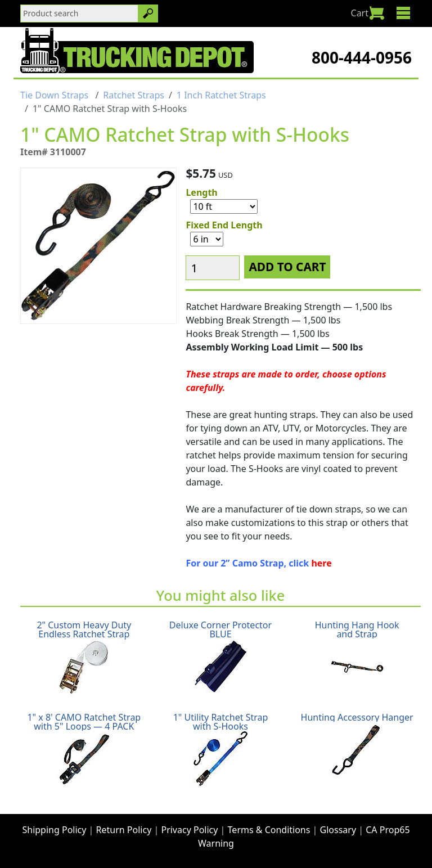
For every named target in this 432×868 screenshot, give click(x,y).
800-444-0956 (362, 57)
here (321, 563)
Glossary (338, 830)
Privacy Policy (189, 830)
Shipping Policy (54, 830)
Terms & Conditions (269, 830)
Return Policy (124, 830)
